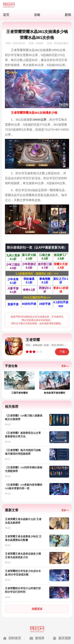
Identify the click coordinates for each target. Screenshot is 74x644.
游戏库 (40, 638)
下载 (62, 352)
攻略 (37, 15)
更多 (64, 366)
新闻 (68, 15)
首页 (6, 15)
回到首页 (15, 638)
